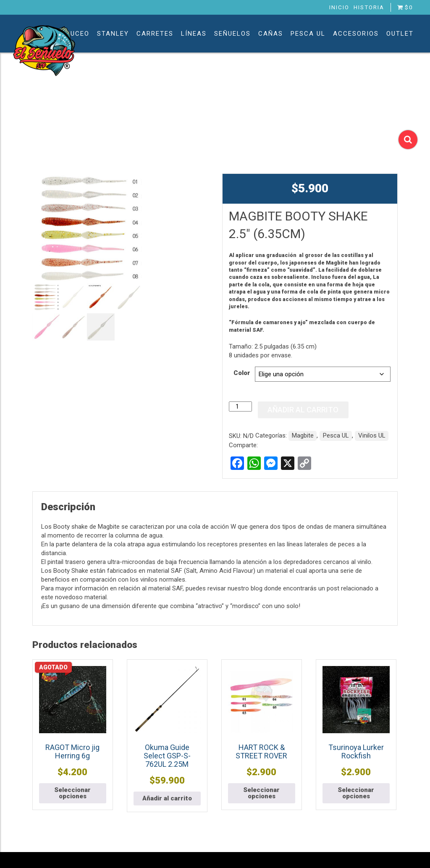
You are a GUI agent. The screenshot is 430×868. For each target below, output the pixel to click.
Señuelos (232, 34)
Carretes (155, 34)
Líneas (194, 34)
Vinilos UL (372, 435)
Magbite (303, 435)
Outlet (400, 34)
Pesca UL (308, 34)
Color (242, 373)
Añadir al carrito (303, 410)
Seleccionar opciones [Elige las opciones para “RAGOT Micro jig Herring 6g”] (72, 793)
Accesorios (356, 34)
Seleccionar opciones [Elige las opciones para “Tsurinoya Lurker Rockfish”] (356, 793)
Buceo (78, 34)
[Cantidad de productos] (240, 406)
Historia (369, 7)
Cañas (271, 34)
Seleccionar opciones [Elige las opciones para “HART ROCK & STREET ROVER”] (261, 793)
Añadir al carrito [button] (167, 798)
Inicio (339, 7)
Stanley (113, 34)
